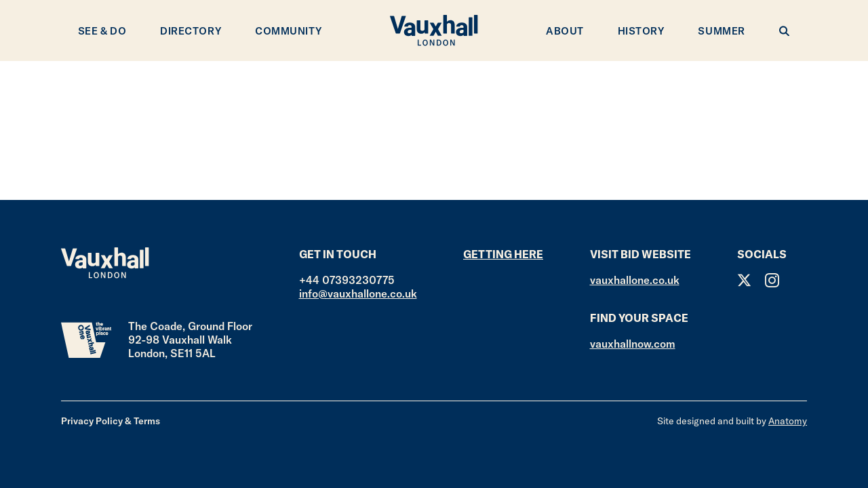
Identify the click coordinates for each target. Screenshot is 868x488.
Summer (721, 31)
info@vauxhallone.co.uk (358, 293)
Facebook (800, 280)
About (565, 31)
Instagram (772, 280)
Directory (191, 31)
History (641, 31)
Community (289, 31)
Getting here (503, 254)
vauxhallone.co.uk (635, 280)
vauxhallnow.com (633, 344)
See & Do (102, 31)
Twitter (744, 280)
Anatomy (788, 421)
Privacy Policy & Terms (111, 421)
